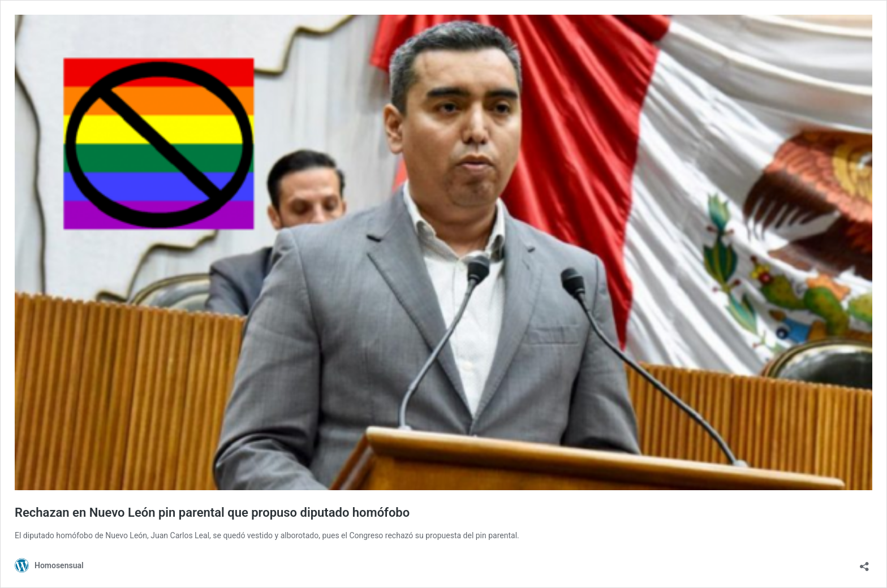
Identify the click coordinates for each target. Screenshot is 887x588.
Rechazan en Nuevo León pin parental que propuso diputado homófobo (212, 513)
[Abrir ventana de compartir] (864, 563)
